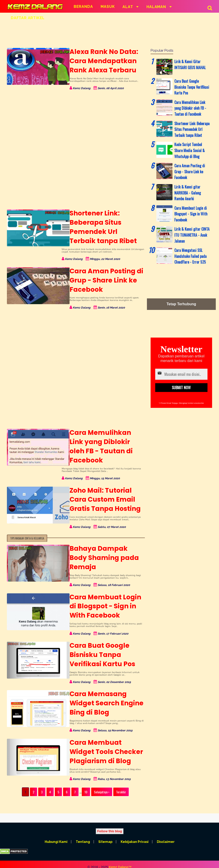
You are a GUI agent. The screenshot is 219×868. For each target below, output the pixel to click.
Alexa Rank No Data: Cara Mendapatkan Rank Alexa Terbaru (101, 61)
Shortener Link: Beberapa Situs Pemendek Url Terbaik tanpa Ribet (104, 227)
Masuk (108, 7)
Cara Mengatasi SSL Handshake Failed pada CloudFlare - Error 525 (190, 256)
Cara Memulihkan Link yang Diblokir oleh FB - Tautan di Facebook (105, 442)
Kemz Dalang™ (120, 858)
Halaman (157, 7)
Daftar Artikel (28, 18)
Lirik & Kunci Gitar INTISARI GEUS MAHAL (190, 65)
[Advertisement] (108, 33)
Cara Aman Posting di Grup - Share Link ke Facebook (104, 280)
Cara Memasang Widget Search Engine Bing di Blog (104, 694)
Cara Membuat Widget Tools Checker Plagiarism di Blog (104, 743)
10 (86, 783)
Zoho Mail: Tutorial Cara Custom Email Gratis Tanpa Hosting (102, 490)
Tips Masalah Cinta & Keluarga (27, 529)
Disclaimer (166, 833)
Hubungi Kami (56, 833)
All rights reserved (109, 862)
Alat (128, 7)
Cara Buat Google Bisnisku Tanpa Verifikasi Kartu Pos (100, 646)
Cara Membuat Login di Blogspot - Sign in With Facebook (103, 597)
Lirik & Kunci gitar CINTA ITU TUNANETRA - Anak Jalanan (192, 235)
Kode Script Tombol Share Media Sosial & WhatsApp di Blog (190, 150)
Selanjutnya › (102, 783)
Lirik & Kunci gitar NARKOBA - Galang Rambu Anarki (188, 193)
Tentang (83, 833)
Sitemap (105, 833)
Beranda (83, 7)
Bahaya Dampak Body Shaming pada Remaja (105, 549)
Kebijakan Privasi (135, 833)
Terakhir (121, 783)
